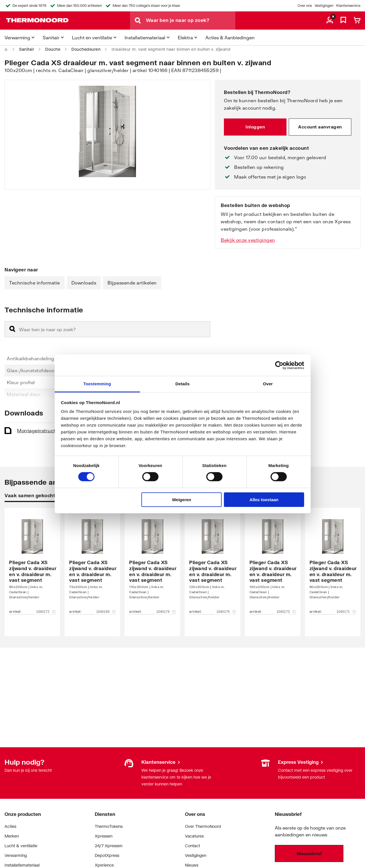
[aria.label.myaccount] (330, 21)
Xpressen (104, 836)
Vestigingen (324, 6)
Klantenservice (348, 6)
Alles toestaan (264, 500)
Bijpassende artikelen (132, 283)
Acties (10, 826)
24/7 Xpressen (109, 846)
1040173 (286, 612)
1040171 (346, 612)
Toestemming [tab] (97, 384)
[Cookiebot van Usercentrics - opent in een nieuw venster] (279, 365)
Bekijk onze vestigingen (248, 240)
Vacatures (194, 836)
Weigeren (182, 500)
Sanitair (27, 49)
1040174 (166, 612)
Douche (53, 49)
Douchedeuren (86, 49)
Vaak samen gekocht (30, 495)
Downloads (84, 283)
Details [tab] (183, 384)
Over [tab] (268, 384)
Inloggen (255, 127)
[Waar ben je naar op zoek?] (191, 21)
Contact (192, 846)
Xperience (104, 865)
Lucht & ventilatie (21, 846)
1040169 (106, 612)
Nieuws (192, 865)
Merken (12, 836)
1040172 (46, 612)
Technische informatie (35, 283)
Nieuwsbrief (309, 853)
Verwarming (16, 855)
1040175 (226, 612)
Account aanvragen (320, 127)
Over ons (305, 6)
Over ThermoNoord (203, 826)
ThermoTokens (109, 826)
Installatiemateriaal (22, 865)
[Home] (6, 49)
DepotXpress (107, 855)
